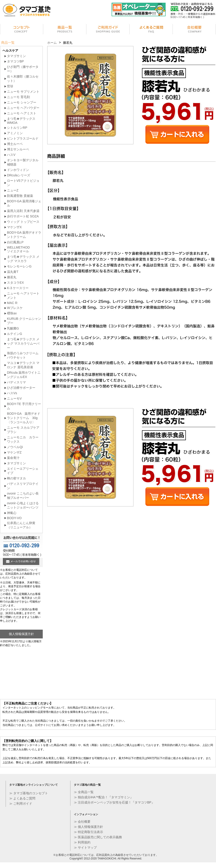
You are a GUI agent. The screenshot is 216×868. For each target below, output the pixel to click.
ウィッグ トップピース (23, 222)
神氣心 (12, 513)
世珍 (10, 86)
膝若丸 (12, 277)
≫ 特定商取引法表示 (88, 832)
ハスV (11, 155)
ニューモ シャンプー (22, 102)
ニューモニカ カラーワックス (23, 439)
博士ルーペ (15, 144)
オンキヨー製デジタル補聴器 (23, 162)
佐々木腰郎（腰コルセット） (23, 79)
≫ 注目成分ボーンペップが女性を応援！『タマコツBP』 (114, 802)
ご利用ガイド (108, 30)
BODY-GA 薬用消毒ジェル (24, 203)
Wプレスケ (15, 308)
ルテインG (15, 334)
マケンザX (14, 227)
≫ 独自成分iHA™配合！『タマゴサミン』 (103, 797)
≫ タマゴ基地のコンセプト (29, 793)
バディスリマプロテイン (23, 486)
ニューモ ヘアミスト (22, 113)
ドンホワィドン (18, 170)
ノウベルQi (15, 447)
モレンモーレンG (19, 266)
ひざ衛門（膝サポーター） (23, 69)
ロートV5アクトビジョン (23, 183)
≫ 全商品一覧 (84, 792)
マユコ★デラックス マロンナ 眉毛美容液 (23, 365)
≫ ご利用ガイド (21, 804)
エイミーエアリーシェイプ (23, 471)
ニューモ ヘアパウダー (23, 108)
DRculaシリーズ (19, 175)
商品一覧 (65, 30)
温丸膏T (13, 272)
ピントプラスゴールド (23, 138)
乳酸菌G (13, 328)
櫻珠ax (12, 313)
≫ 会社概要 (82, 822)
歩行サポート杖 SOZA (23, 216)
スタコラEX (15, 283)
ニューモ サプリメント (23, 92)
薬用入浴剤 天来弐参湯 (23, 211)
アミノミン (15, 133)
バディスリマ (16, 382)
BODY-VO (14, 518)
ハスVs (12, 393)
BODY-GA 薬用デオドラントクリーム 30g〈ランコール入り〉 (24, 418)
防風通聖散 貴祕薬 (20, 196)
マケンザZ (14, 452)
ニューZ (13, 190)
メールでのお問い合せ (21, 562)
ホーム (52, 43)
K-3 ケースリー (18, 288)
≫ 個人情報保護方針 (88, 827)
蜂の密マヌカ (16, 478)
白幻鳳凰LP (15, 242)
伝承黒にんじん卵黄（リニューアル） (21, 525)
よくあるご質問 (151, 30)
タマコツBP (15, 61)
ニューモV (14, 398)
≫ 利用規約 (82, 842)
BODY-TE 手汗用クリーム (24, 406)
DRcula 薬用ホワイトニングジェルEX (24, 375)
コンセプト (22, 30)
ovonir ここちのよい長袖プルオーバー (23, 496)
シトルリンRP (17, 128)
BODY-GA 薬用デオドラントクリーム (24, 235)
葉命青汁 (13, 458)
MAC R (12, 303)
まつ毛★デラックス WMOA (21, 121)
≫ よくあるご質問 (22, 798)
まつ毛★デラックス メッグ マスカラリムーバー (23, 343)
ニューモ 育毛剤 (18, 97)
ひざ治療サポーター (21, 388)
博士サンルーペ (18, 149)
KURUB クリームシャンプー (24, 321)
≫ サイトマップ (85, 847)
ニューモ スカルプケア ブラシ (23, 430)
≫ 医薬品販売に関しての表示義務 (98, 837)
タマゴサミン (16, 56)
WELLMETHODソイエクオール (18, 249)
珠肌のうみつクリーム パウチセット (23, 355)
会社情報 (194, 30)
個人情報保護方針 (21, 634)
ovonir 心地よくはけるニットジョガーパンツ (23, 505)
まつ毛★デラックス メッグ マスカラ (23, 259)
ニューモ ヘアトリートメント (23, 296)
